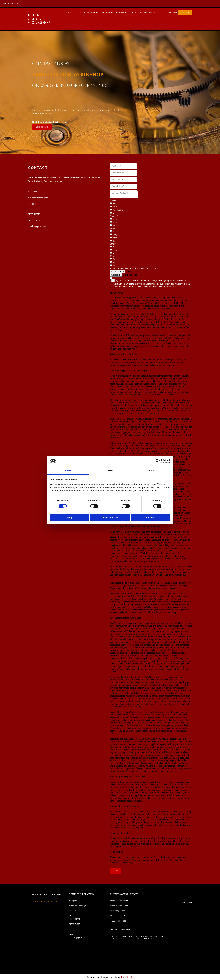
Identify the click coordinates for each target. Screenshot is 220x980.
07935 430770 (34, 214)
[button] (42, 127)
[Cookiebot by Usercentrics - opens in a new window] (158, 461)
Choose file (116, 275)
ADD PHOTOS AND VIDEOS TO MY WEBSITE (133, 268)
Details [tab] (110, 470)
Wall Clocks (107, 12)
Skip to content (11, 4)
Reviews (173, 12)
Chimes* (114, 216)
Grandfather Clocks (126, 12)
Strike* (113, 244)
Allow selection (110, 517)
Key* (112, 256)
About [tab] (152, 470)
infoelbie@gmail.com (37, 226)
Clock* (113, 201)
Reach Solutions (128, 977)
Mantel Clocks (91, 12)
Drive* (113, 228)
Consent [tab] (68, 470)
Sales (78, 12)
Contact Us (185, 12)
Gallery (162, 12)
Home (70, 12)
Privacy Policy (186, 902)
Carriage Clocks (147, 12)
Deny (70, 517)
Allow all (150, 517)
